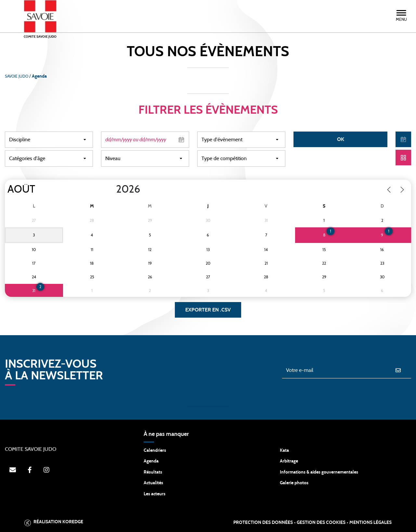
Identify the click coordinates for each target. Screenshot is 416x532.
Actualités (153, 483)
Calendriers (155, 450)
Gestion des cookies (321, 523)
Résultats (153, 472)
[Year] (111, 189)
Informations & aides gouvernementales (319, 472)
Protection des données (263, 523)
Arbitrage (289, 461)
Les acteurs (155, 494)
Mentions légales (370, 523)
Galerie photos (294, 483)
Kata (284, 450)
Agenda (151, 461)
